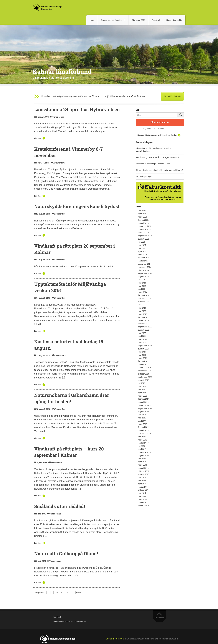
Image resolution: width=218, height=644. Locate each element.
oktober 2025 (144, 233)
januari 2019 (143, 430)
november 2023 (145, 299)
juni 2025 (142, 245)
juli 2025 (142, 242)
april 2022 (142, 336)
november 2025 (145, 229)
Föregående (40, 593)
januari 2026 (143, 223)
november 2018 (145, 433)
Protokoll (156, 20)
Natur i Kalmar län (174, 20)
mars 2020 (143, 396)
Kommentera (58, 117)
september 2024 (145, 273)
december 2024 (145, 264)
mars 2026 (143, 217)
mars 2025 (143, 255)
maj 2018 (142, 437)
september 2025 (145, 236)
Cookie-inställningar (115, 639)
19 (57, 593)
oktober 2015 (144, 471)
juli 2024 (142, 280)
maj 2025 (142, 248)
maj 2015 (142, 481)
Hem (92, 20)
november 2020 (145, 371)
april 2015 (142, 484)
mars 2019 (143, 424)
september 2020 (145, 377)
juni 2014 (142, 493)
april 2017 (142, 449)
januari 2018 (143, 443)
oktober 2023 (144, 302)
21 (67, 593)
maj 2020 (142, 390)
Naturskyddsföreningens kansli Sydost (77, 206)
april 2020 (142, 393)
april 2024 (142, 289)
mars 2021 (143, 358)
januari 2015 (143, 487)
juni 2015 (142, 477)
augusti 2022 (144, 330)
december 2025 (145, 226)
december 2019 (145, 405)
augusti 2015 (144, 474)
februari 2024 (144, 295)
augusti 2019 (144, 411)
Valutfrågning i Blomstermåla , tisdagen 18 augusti (157, 157)
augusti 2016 (144, 456)
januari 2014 (143, 503)
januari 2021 (143, 364)
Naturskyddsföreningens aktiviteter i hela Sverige (157, 135)
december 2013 (145, 506)
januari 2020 (143, 402)
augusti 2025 (144, 239)
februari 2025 (144, 258)
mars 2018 (143, 440)
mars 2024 (143, 292)
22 (72, 593)
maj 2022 (142, 333)
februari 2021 (144, 361)
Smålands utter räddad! (59, 506)
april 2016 (142, 462)
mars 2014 (143, 499)
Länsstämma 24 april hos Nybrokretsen (77, 109)
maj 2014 (142, 496)
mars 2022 (143, 339)
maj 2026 (142, 211)
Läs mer (38, 138)
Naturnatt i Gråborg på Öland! (66, 553)
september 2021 (145, 346)
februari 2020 (144, 399)
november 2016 (145, 452)
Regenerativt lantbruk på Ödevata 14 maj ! (153, 164)
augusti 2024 (144, 276)
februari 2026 (144, 220)
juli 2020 (142, 383)
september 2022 (145, 327)
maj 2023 (142, 311)
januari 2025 (143, 261)
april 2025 (142, 251)
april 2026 (142, 214)
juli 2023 (142, 305)
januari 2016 (143, 468)
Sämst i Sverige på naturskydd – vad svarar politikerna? (159, 170)
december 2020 (145, 368)
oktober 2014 (144, 490)
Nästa (79, 593)
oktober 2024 (144, 270)
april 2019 (142, 421)
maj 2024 (142, 286)
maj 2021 (142, 355)
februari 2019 (144, 427)
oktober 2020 (144, 374)
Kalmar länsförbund (62, 71)
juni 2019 (142, 415)
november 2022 (145, 324)
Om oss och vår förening (111, 20)
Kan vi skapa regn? (144, 176)
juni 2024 (142, 283)
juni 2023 (142, 308)
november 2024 (145, 267)
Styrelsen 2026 (139, 20)
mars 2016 (143, 465)
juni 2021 (142, 352)
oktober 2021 (144, 342)
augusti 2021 (144, 349)
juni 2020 (142, 386)
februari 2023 (144, 317)
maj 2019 (142, 418)
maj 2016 (142, 459)
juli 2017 (142, 446)
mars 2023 (143, 314)
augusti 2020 (144, 380)
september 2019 (145, 408)
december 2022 (145, 320)
